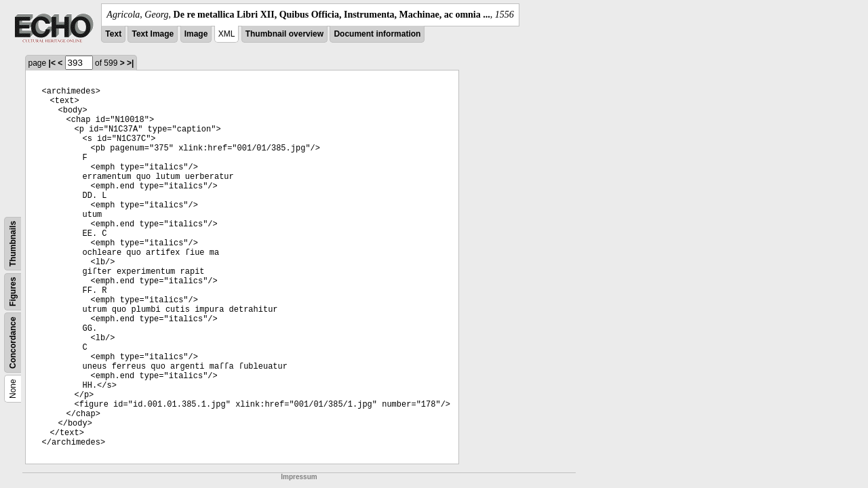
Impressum (299, 477)
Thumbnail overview (284, 34)
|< (52, 63)
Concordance (13, 343)
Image (196, 34)
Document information (377, 34)
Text (113, 34)
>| (130, 63)
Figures (13, 292)
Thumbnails (13, 244)
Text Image (153, 34)
